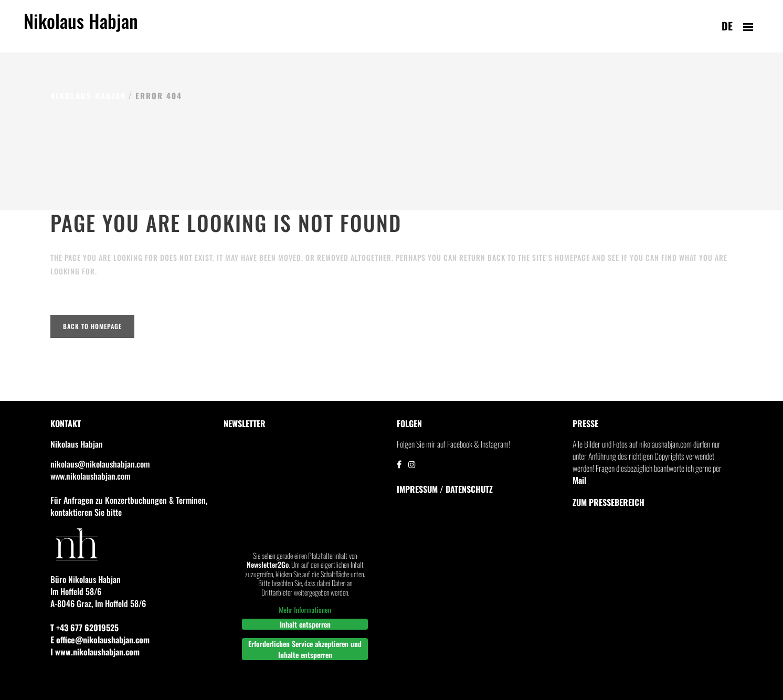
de (727, 26)
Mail (579, 480)
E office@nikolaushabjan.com (100, 640)
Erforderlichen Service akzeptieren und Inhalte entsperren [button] (305, 649)
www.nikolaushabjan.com (90, 476)
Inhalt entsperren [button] (305, 624)
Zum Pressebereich (609, 502)
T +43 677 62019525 (84, 628)
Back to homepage (92, 326)
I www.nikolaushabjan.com (95, 652)
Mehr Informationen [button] (305, 610)
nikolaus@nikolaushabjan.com (100, 464)
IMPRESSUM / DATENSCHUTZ (445, 489)
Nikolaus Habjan (81, 27)
